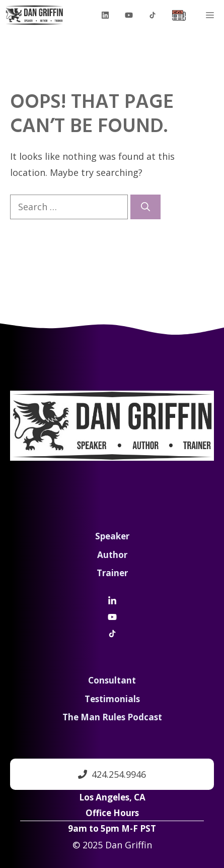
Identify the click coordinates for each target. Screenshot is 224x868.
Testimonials (112, 699)
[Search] (145, 207)
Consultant (112, 680)
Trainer (112, 573)
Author (112, 555)
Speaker (112, 536)
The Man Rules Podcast (112, 717)
